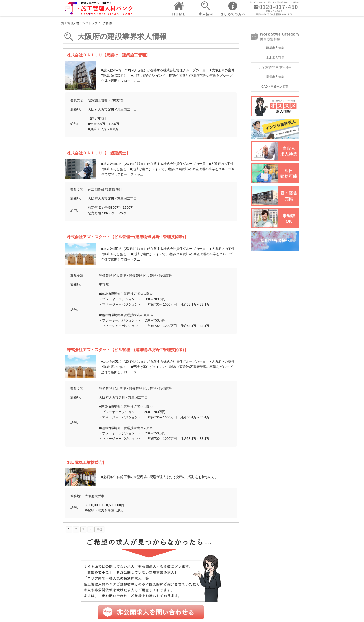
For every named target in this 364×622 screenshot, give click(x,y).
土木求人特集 (275, 57)
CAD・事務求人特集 (275, 86)
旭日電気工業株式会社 (87, 462)
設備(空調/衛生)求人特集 (275, 67)
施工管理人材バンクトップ (79, 23)
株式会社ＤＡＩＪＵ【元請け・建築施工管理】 (108, 55)
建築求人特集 (275, 48)
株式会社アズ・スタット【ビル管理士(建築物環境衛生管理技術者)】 (127, 237)
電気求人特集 (275, 77)
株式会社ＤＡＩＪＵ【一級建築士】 (98, 153)
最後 (99, 529)
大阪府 (108, 23)
